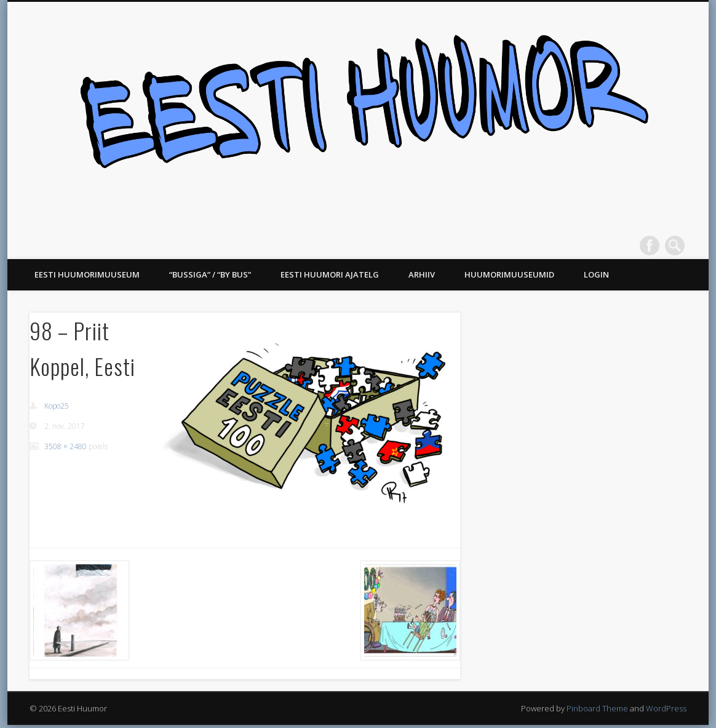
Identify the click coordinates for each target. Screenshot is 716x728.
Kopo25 (57, 406)
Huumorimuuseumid (509, 274)
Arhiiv (422, 274)
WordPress (666, 708)
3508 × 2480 (66, 446)
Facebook (650, 246)
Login (596, 274)
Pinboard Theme (597, 708)
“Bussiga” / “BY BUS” (210, 274)
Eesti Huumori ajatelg (330, 274)
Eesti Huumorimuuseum (87, 274)
